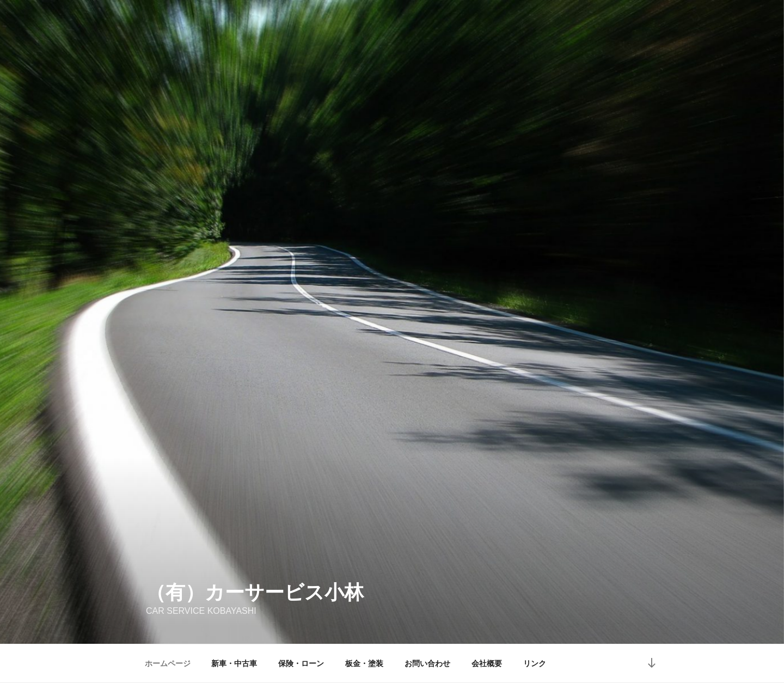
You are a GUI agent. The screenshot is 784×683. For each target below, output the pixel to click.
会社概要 (487, 663)
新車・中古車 (234, 663)
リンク (535, 663)
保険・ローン (301, 663)
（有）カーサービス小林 (255, 592)
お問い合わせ (427, 663)
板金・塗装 (364, 663)
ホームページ (168, 663)
